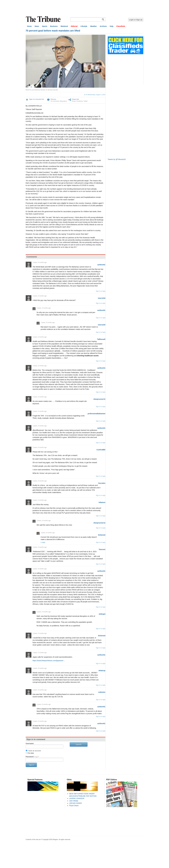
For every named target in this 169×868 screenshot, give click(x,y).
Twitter (85, 101)
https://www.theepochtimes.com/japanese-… (49, 661)
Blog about (63, 101)
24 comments (55, 101)
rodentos (102, 692)
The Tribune (44, 19)
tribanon (102, 502)
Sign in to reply (101, 291)
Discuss (53, 99)
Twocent (102, 549)
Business (54, 26)
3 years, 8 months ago (40, 262)
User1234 (102, 298)
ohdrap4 (102, 614)
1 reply (43, 542)
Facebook (80, 101)
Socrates (102, 483)
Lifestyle (84, 26)
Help (112, 26)
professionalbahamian (97, 414)
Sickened (102, 535)
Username (30, 743)
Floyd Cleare (74, 806)
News (37, 26)
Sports (45, 26)
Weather (94, 26)
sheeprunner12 (99, 399)
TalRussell (101, 339)
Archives (103, 26)
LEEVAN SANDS (76, 803)
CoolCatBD (101, 450)
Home (29, 26)
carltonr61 (101, 265)
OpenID (78, 744)
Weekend (64, 26)
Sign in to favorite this (37, 99)
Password (32, 757)
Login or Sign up (136, 20)
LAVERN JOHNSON (77, 798)
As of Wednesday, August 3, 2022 (95, 95)
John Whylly (74, 801)
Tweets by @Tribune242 (117, 159)
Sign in (31, 765)
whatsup (102, 671)
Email (74, 101)
